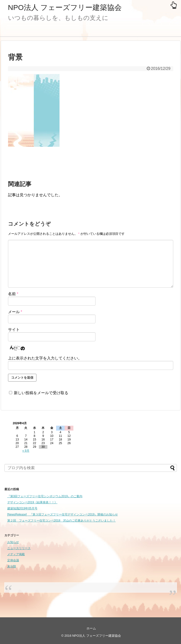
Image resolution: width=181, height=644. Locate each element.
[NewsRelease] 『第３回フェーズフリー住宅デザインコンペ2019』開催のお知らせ (63, 514)
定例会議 (13, 560)
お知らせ (13, 542)
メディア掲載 (16, 554)
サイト (14, 330)
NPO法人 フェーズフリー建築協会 (65, 7)
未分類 (12, 566)
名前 (13, 294)
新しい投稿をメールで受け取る (41, 393)
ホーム (91, 628)
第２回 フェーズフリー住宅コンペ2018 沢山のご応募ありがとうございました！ (62, 521)
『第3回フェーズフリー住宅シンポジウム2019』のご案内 (45, 496)
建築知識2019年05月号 (22, 508)
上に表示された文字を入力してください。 (45, 358)
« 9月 (26, 451)
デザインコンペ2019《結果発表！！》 (32, 502)
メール (15, 312)
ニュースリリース (19, 548)
